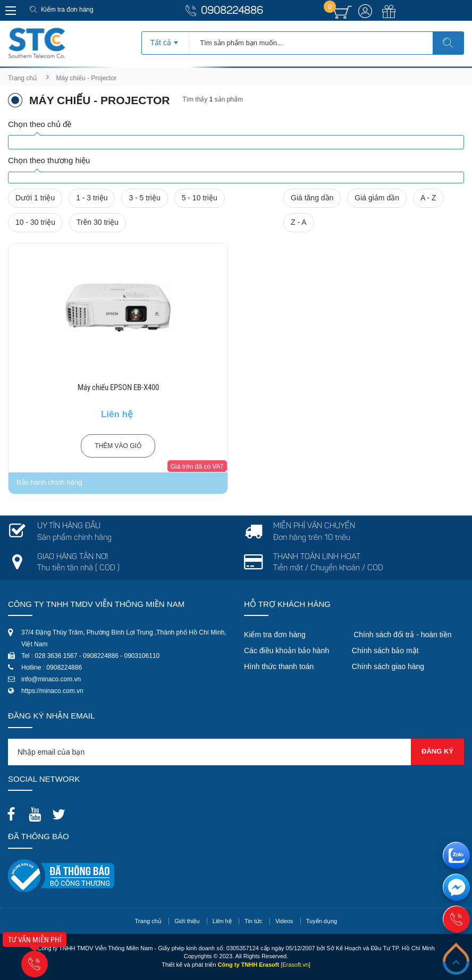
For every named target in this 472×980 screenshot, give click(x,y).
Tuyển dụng (322, 921)
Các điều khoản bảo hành (286, 650)
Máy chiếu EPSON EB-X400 (118, 387)
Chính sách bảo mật (385, 650)
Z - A (299, 222)
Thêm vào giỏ (118, 446)
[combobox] (166, 39)
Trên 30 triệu (98, 222)
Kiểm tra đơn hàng (67, 10)
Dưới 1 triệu (35, 198)
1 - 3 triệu (92, 198)
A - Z (428, 198)
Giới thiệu (187, 921)
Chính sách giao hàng (388, 666)
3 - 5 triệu (144, 198)
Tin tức (254, 921)
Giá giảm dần (377, 198)
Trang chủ (22, 78)
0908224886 (232, 11)
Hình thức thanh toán (279, 666)
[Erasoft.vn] (296, 965)
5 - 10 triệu (200, 198)
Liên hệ (222, 921)
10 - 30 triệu (35, 222)
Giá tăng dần (312, 198)
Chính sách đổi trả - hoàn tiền (402, 635)
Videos (284, 921)
